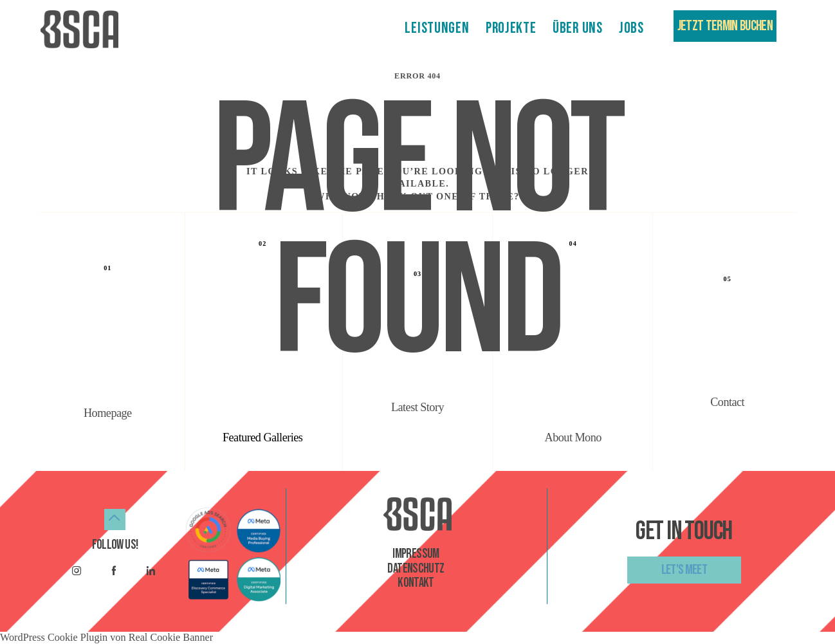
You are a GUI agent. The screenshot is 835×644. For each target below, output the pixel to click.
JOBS (631, 29)
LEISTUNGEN (437, 29)
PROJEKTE (511, 29)
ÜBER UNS (578, 29)
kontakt (416, 583)
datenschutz (416, 569)
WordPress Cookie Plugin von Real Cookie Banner (106, 638)
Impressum (416, 554)
